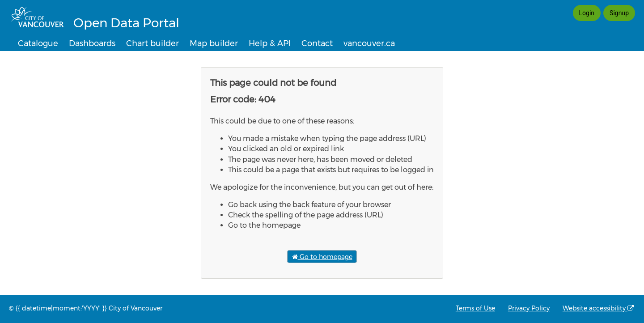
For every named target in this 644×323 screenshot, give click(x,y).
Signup (619, 13)
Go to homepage (322, 257)
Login (587, 13)
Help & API (270, 43)
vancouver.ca (369, 43)
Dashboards (92, 43)
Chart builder (153, 43)
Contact (317, 43)
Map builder (214, 43)
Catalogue (38, 43)
